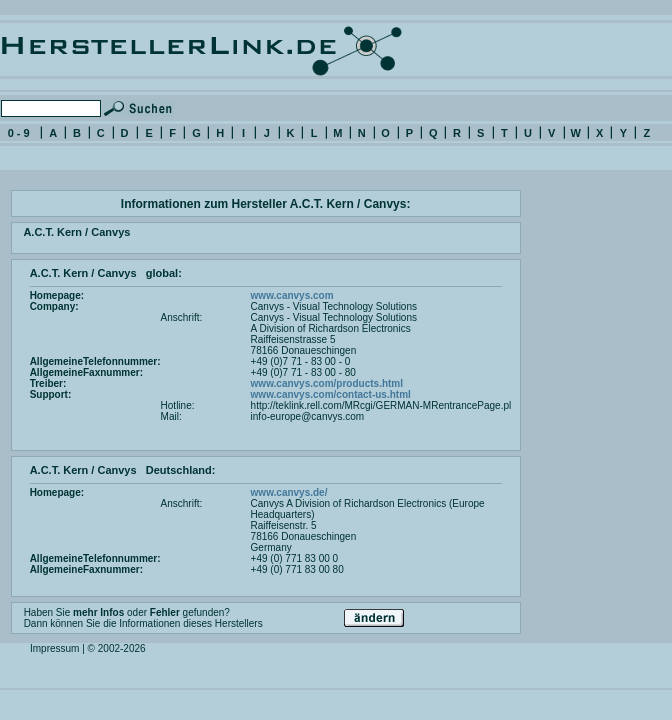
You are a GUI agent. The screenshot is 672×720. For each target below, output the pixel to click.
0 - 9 (19, 133)
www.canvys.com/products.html (327, 383)
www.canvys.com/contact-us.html (331, 394)
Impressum (54, 648)
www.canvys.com (292, 295)
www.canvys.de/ (289, 492)
